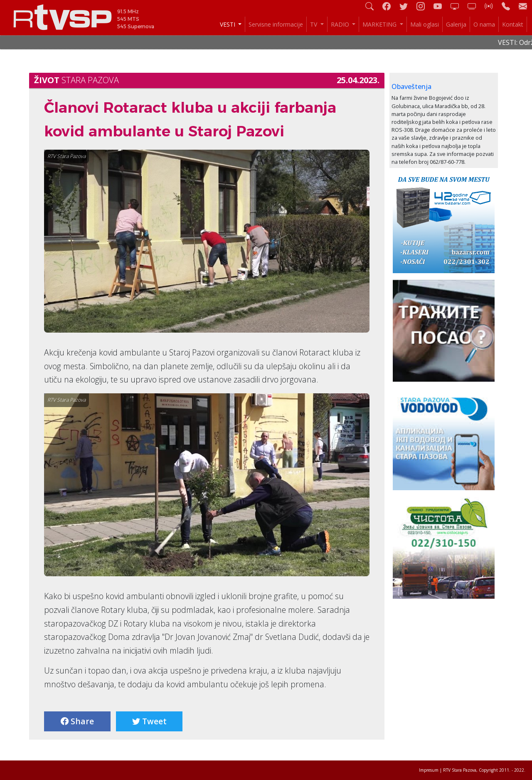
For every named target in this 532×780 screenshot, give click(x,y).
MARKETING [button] (380, 24)
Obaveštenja (411, 86)
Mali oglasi (425, 24)
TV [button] (314, 24)
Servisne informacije (276, 24)
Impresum (429, 770)
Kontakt (513, 24)
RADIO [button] (341, 24)
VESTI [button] (228, 24)
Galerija (456, 24)
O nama (484, 24)
